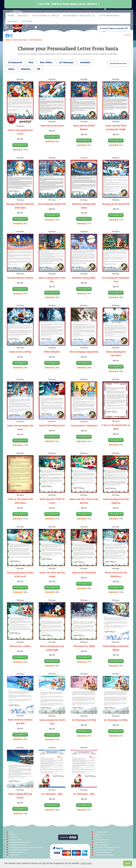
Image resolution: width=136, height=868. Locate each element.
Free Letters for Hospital (19, 850)
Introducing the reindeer (20, 278)
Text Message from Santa (104, 855)
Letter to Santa (100, 835)
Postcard (27, 21)
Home (11, 15)
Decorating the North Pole (52, 204)
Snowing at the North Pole (116, 204)
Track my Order (15, 840)
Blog (11, 832)
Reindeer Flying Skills (84, 278)
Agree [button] (128, 863)
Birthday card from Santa (104, 850)
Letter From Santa (20, 40)
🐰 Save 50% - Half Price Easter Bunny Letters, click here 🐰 (68, 4)
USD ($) (127, 35)
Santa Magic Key (101, 842)
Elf (39, 69)
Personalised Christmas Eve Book (107, 847)
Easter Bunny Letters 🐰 (45, 15)
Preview (20, 79)
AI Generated (15, 62)
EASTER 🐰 (23, 15)
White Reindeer (52, 352)
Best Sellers (46, 62)
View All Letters (36, 40)
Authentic (85, 62)
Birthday (13, 21)
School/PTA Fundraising (18, 845)
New (31, 62)
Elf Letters (98, 837)
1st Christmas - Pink (84, 794)
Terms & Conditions (17, 852)
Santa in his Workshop (84, 572)
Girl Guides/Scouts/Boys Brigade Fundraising (26, 847)
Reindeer (26, 69)
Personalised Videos (102, 840)
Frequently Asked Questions (20, 842)
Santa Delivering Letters (52, 425)
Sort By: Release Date (118, 63)
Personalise (20, 145)
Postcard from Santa (102, 852)
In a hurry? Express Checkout (114, 28)
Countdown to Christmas (84, 425)
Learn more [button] (86, 863)
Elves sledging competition (84, 352)
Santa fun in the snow (52, 126)
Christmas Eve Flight (84, 646)
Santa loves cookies (20, 646)
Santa (11, 69)
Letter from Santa (109, 15)
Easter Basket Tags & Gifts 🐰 (79, 15)
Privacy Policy (15, 855)
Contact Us (14, 837)
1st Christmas (66, 62)
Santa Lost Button (101, 845)
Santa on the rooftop (20, 352)
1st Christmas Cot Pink (84, 720)
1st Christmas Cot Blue (116, 720)
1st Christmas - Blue (52, 794)
